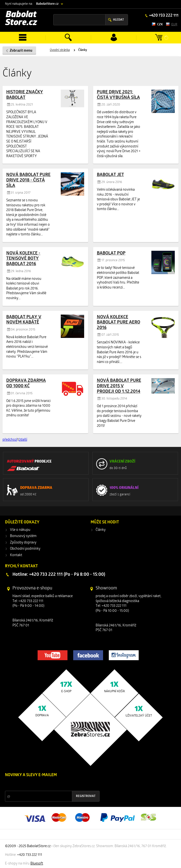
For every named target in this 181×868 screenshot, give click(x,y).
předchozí (10, 440)
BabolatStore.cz (47, 4)
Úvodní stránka (60, 50)
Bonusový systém (23, 536)
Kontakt (16, 555)
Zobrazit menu (21, 51)
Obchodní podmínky (25, 549)
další (24, 440)
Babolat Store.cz (21, 19)
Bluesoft (37, 864)
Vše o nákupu (20, 530)
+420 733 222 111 (163, 16)
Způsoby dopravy (23, 543)
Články (101, 530)
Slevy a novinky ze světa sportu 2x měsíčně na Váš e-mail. (48, 784)
